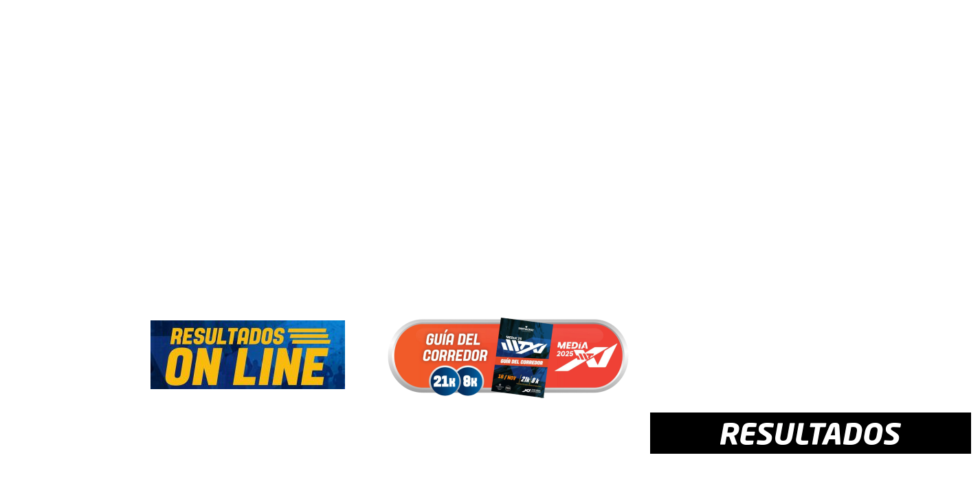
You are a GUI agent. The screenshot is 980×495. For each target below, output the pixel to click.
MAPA (447, 60)
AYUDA (728, 60)
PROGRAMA (392, 60)
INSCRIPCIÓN (321, 60)
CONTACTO (785, 60)
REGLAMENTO (509, 60)
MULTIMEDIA (668, 60)
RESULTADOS (589, 60)
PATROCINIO (856, 60)
